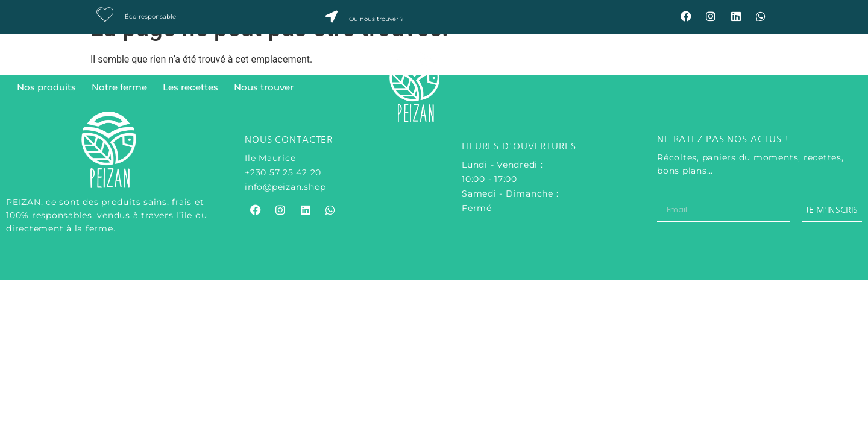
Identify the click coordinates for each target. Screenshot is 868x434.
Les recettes (190, 87)
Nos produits (46, 87)
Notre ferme (119, 87)
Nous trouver (264, 87)
